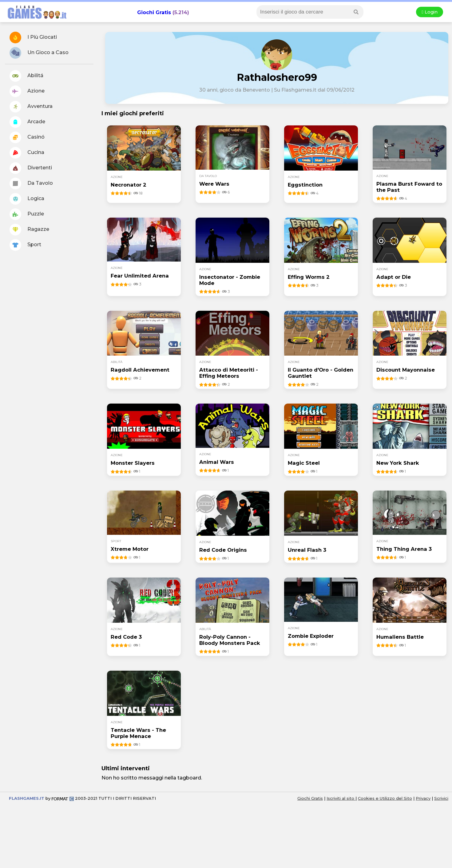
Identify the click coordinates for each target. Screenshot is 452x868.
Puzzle (27, 214)
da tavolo (208, 176)
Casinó (27, 137)
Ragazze (29, 230)
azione (117, 177)
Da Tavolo (31, 183)
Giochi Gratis (154, 12)
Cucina (27, 153)
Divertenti (31, 168)
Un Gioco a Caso (39, 53)
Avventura (31, 107)
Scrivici (441, 798)
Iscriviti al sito (341, 798)
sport (116, 541)
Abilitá (26, 76)
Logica (27, 199)
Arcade (27, 122)
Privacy (423, 798)
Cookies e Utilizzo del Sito (385, 798)
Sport (25, 245)
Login (429, 12)
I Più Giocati (33, 37)
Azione (27, 91)
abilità (117, 362)
